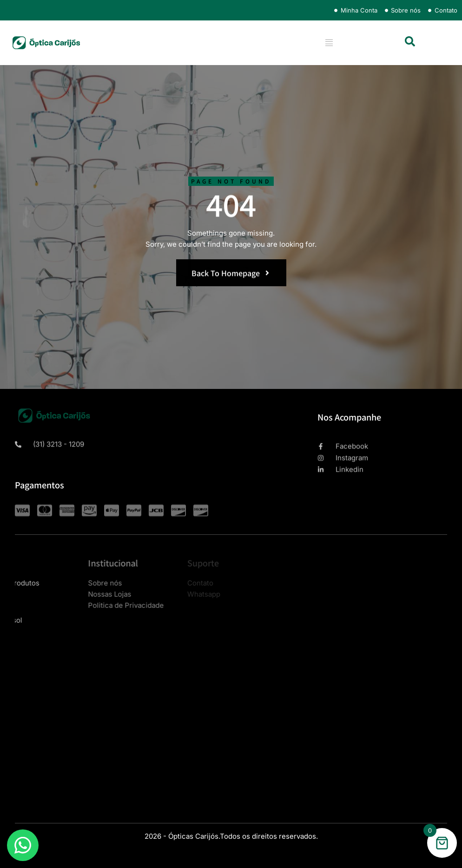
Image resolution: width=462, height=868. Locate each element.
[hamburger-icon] (329, 43)
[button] (410, 41)
